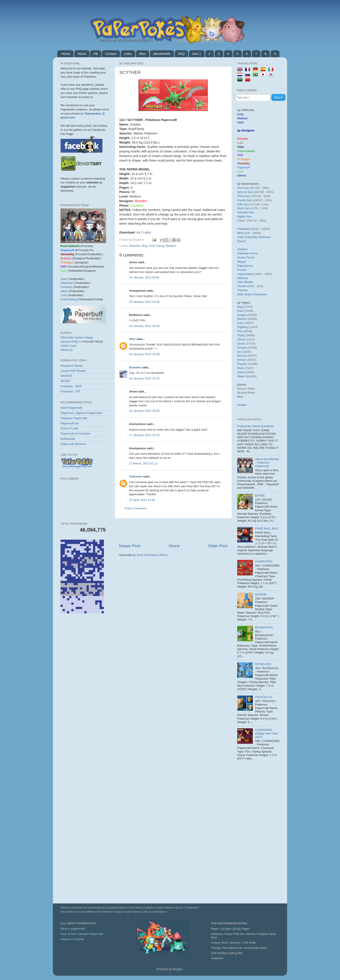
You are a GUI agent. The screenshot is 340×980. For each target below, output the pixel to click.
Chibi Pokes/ (245, 237)
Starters (242, 249)
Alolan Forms (246, 257)
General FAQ (69, 342)
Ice (239, 352)
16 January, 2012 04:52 (144, 326)
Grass (241, 344)
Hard (240, 122)
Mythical (243, 278)
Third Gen (244, 196)
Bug (145, 246)
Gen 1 (197, 54)
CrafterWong (69, 299)
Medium (171, 246)
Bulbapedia (68, 439)
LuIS (64, 295)
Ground (242, 348)
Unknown (136, 476)
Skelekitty (244, 163)
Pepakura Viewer (72, 366)
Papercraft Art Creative (75, 434)
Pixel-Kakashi (246, 151)
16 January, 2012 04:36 (144, 302)
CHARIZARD (264, 561)
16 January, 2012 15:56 (144, 411)
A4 (138, 232)
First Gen (243, 188)
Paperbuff (244, 167)
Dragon (242, 315)
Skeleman (67, 283)
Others (242, 176)
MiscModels (162, 54)
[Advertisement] (173, 531)
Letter (147, 232)
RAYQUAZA (263, 664)
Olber (64, 291)
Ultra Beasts (245, 282)
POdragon (244, 159)
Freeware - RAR (71, 386)
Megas (242, 262)
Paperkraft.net (70, 423)
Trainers (243, 290)
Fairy (240, 323)
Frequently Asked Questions (256, 426)
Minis (241, 233)
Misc (143, 54)
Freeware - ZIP (70, 391)
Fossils (242, 270)
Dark (240, 311)
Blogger (178, 969)
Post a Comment (136, 508)
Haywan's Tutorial (72, 939)
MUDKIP (261, 594)
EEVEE (260, 496)
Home (66, 54)
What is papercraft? (73, 929)
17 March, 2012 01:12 (143, 463)
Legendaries (245, 274)
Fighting (242, 327)
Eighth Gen (245, 216)
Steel (241, 372)
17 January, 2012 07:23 (144, 435)
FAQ (181, 54)
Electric (242, 319)
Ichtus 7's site (69, 428)
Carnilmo (66, 287)
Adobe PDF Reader (73, 371)
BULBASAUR (264, 627)
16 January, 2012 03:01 (144, 277)
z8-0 (143, 373)
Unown (242, 286)
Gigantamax (245, 266)
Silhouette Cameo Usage (77, 337)
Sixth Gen (244, 208)
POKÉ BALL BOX (266, 528)
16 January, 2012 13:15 (144, 378)
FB (96, 54)
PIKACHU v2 (263, 697)
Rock (241, 368)
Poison (242, 360)
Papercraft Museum (73, 444)
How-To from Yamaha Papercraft (82, 934)
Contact (111, 54)
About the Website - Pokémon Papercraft (267, 463)
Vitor (132, 339)
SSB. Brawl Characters (252, 294)
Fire (240, 331)
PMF (240, 155)
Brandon (135, 246)
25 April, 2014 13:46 (142, 500)
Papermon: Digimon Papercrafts (81, 413)
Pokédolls (244, 229)
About (82, 54)
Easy (240, 114)
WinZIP (65, 381)
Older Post (218, 546)
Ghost (241, 339)
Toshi (64, 279)
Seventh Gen (246, 212)
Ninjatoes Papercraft (74, 418)
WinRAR (66, 376)
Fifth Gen (243, 204)
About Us (67, 350)
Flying (160, 246)
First (152, 246)
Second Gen (245, 192)
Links (128, 54)
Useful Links (69, 346)
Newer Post (130, 546)
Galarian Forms (247, 253)
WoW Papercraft (71, 408)
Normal (242, 356)
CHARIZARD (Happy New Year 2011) (266, 733)
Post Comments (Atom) (152, 555)
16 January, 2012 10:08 (144, 354)
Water (241, 376)
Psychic (242, 364)
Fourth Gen (245, 200)
